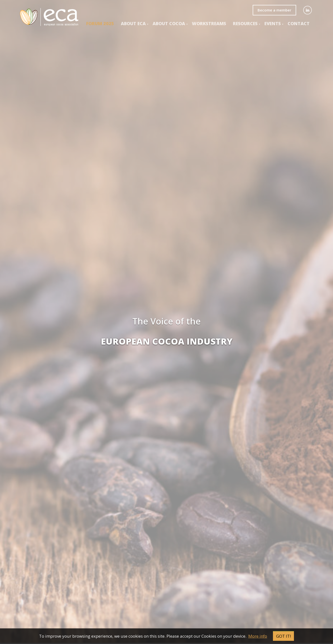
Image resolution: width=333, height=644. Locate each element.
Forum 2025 (100, 23)
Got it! (283, 636)
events (273, 23)
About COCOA (169, 23)
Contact (299, 23)
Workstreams (209, 23)
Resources (245, 23)
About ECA (133, 23)
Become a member (274, 10)
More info (258, 636)
